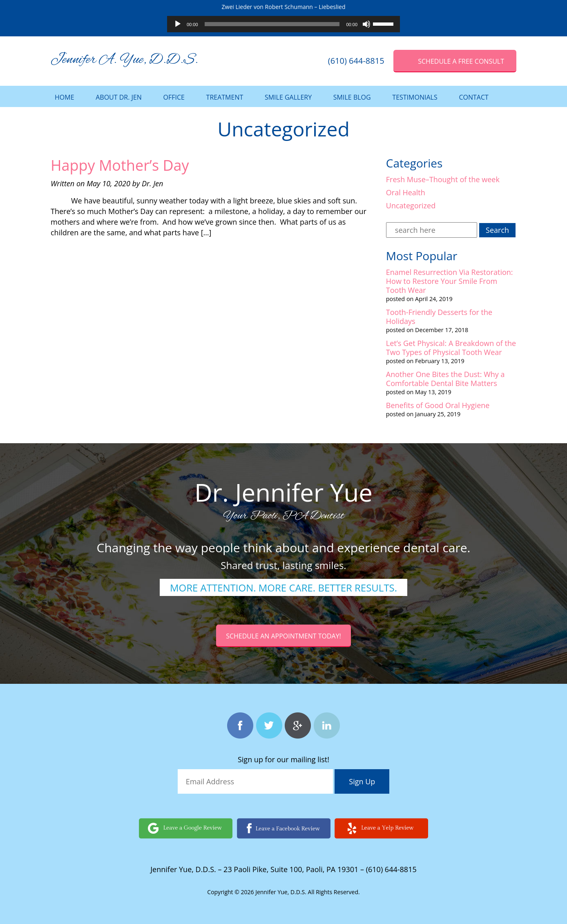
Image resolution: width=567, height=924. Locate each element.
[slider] (272, 24)
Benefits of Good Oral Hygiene (438, 405)
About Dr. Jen (119, 97)
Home (65, 97)
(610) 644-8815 (356, 61)
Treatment (225, 97)
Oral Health (406, 192)
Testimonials (415, 97)
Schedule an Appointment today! (283, 636)
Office (174, 97)
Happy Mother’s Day (120, 165)
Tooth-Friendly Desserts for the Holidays (439, 317)
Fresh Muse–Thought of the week (443, 179)
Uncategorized (411, 205)
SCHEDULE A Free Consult (461, 61)
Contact (473, 97)
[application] (283, 24)
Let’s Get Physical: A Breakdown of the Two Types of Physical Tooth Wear (451, 348)
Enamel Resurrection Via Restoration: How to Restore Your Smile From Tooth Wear (450, 281)
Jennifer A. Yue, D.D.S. (124, 60)
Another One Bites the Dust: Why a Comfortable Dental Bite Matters (445, 379)
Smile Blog (352, 97)
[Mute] (366, 24)
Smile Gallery (288, 97)
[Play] (178, 24)
